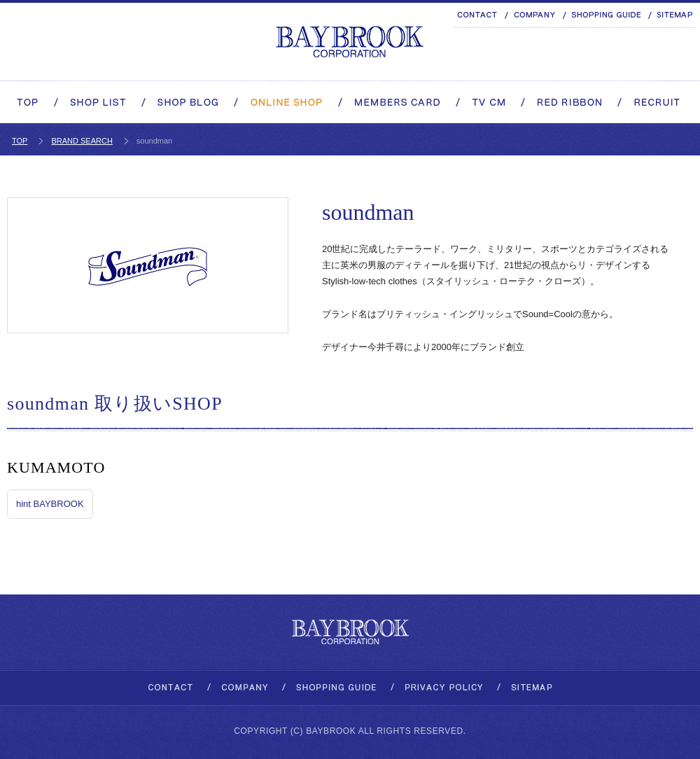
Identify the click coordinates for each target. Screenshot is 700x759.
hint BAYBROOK (50, 504)
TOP (20, 141)
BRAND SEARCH (82, 141)
